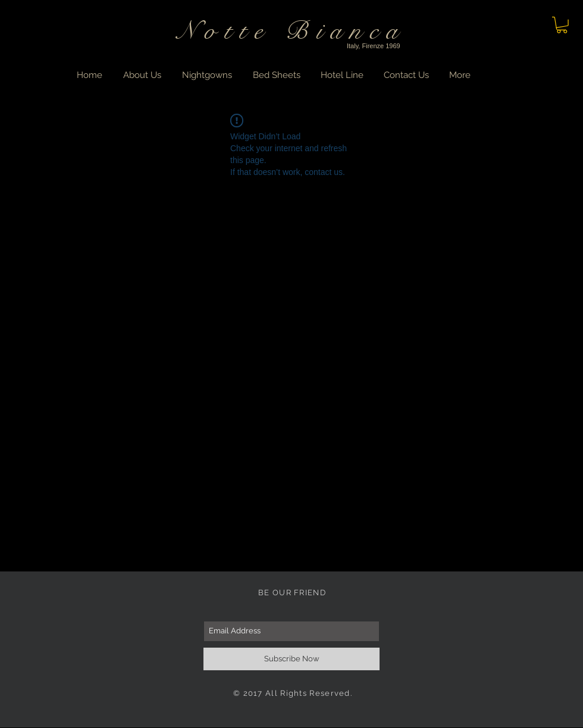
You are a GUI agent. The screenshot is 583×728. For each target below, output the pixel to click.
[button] (562, 25)
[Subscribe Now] (291, 659)
